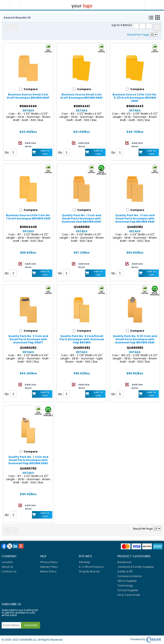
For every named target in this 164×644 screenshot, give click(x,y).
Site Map (84, 562)
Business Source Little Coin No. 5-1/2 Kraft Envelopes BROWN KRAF (135, 98)
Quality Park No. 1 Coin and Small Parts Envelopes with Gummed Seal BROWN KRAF (82, 218)
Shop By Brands (89, 571)
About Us (7, 567)
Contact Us (9, 571)
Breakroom (125, 562)
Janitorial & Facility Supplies (136, 567)
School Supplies (128, 590)
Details (28, 110)
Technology (125, 586)
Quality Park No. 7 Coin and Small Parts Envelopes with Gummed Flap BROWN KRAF (28, 460)
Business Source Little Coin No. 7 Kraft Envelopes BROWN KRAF (28, 217)
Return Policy (48, 571)
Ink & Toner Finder (129, 595)
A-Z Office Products (91, 567)
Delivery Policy (49, 567)
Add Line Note (30, 145)
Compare (157, 27)
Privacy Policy (49, 562)
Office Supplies (127, 581)
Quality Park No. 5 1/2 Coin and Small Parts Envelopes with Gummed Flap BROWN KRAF (135, 339)
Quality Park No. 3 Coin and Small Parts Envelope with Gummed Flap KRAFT (28, 339)
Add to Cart (45, 152)
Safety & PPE (125, 571)
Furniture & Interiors (130, 576)
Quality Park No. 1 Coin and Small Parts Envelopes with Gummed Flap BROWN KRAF (135, 218)
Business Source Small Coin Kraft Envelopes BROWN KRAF (28, 96)
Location (7, 562)
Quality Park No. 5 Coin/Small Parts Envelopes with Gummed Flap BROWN (82, 339)
